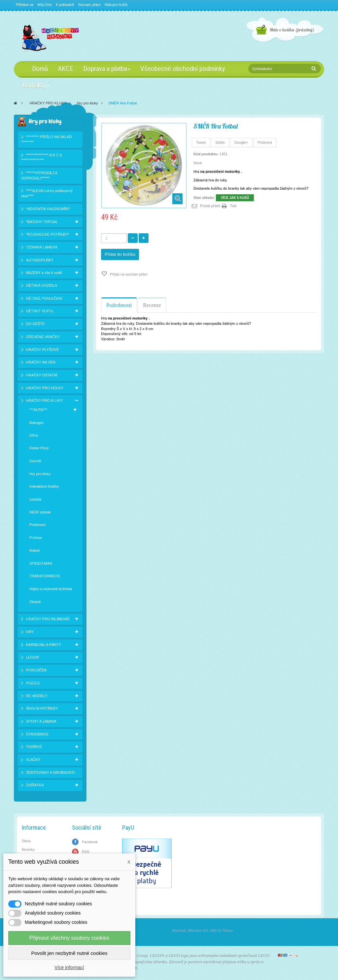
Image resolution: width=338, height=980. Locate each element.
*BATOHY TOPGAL (42, 222)
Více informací (69, 967)
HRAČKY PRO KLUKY (48, 103)
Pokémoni (37, 525)
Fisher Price (39, 448)
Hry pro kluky (87, 103)
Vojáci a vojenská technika (51, 589)
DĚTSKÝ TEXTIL (40, 311)
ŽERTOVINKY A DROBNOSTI (50, 773)
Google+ (241, 142)
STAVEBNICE (37, 734)
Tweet (201, 142)
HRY (30, 632)
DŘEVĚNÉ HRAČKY (43, 337)
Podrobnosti (119, 305)
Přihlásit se (25, 5)
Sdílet (220, 142)
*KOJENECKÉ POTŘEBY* (48, 234)
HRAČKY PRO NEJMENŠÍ (48, 619)
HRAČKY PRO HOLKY (45, 388)
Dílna (34, 435)
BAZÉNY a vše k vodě (44, 273)
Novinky (28, 849)
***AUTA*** (38, 410)
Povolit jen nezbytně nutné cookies (69, 953)
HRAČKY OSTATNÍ (42, 375)
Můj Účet (45, 5)
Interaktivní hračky (44, 486)
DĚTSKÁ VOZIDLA (42, 285)
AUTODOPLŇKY (40, 260)
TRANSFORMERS (45, 576)
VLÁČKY (33, 760)
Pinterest (265, 142)
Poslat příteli (210, 206)
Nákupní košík (116, 5)
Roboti (35, 550)
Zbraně (35, 602)
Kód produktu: (206, 154)
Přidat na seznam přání (128, 274)
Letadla (35, 499)
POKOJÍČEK (36, 670)
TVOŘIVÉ (34, 747)
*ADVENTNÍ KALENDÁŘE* (48, 209)
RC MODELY (37, 696)
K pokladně (65, 5)
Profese (36, 538)
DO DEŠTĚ (35, 324)
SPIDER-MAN (41, 563)
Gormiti (35, 461)
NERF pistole (40, 512)
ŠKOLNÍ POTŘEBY (42, 708)
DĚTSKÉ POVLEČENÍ (44, 298)
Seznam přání (89, 5)
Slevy (26, 841)
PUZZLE (33, 683)
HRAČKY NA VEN (41, 362)
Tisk (233, 206)
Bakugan (36, 423)
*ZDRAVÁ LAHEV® (42, 247)
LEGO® (33, 657)
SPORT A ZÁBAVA (41, 721)
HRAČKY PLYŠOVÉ (42, 350)
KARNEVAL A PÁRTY (44, 645)
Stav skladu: (204, 198)
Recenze (152, 305)
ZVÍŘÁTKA (35, 785)
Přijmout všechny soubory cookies (69, 938)
